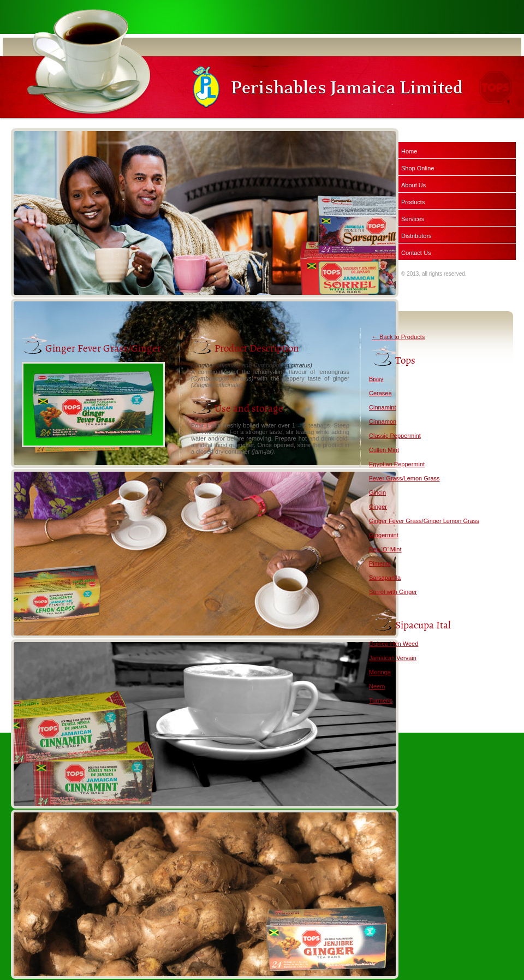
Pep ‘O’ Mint (385, 549)
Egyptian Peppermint (397, 464)
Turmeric (381, 700)
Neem (377, 686)
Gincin (377, 492)
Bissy (376, 379)
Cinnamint (383, 407)
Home (409, 151)
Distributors (416, 236)
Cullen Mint (384, 450)
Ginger (378, 507)
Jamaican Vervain (393, 658)
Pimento (380, 563)
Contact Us (416, 253)
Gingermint (384, 535)
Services (413, 219)
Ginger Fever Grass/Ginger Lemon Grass (424, 521)
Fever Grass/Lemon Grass (404, 478)
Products (413, 202)
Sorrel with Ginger (393, 592)
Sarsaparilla (385, 578)
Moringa (380, 672)
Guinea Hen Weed (394, 644)
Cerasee (380, 393)
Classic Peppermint (395, 436)
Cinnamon (383, 421)
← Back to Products (398, 337)
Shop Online (418, 168)
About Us (413, 185)
